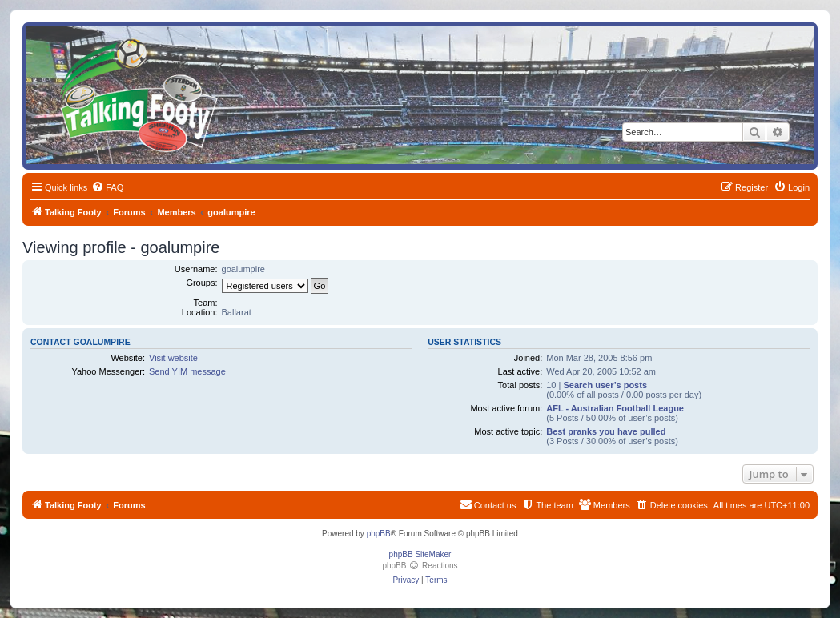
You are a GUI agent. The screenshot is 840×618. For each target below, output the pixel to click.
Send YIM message (187, 371)
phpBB (379, 534)
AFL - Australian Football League (615, 408)
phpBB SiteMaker (420, 554)
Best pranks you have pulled (606, 431)
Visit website (173, 358)
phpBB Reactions (420, 566)
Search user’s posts (605, 385)
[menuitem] (107, 187)
